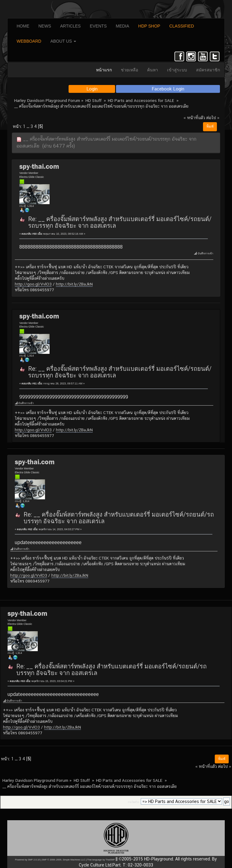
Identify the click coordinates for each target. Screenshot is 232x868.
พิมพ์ (210, 126)
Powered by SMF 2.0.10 (27, 860)
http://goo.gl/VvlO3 (33, 284)
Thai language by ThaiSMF (101, 860)
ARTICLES (70, 26)
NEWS (45, 26)
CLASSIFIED (182, 26)
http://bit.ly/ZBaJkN (74, 284)
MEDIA (122, 26)
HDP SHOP (149, 26)
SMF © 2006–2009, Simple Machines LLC (63, 860)
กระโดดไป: (134, 802)
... (29, 126)
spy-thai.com (39, 166)
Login (92, 89)
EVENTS (98, 26)
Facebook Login (168, 89)
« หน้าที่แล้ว (194, 117)
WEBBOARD (29, 41)
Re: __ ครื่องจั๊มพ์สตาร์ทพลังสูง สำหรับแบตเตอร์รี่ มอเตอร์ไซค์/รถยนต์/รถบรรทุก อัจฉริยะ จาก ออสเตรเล (120, 222)
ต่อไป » (213, 117)
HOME (23, 26)
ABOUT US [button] (63, 41)
